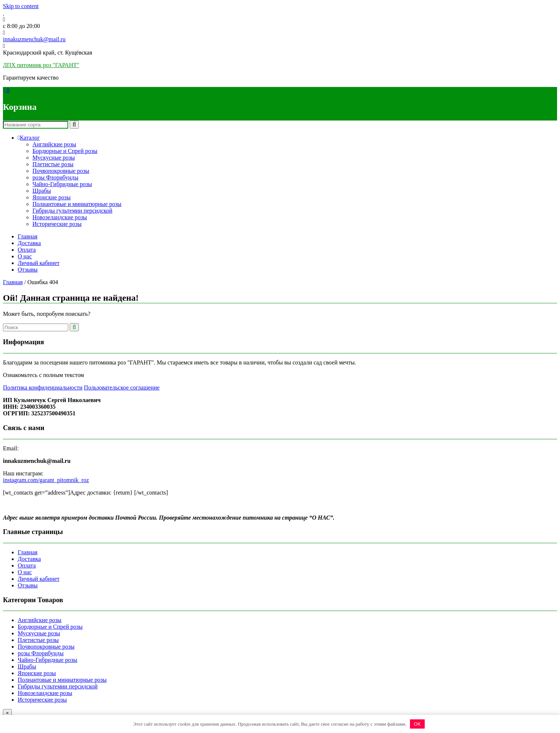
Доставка (29, 243)
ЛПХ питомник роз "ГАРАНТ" (41, 65)
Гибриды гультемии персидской (72, 211)
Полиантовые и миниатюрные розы (77, 204)
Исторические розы (57, 224)
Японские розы (51, 197)
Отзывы (28, 270)
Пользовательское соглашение (122, 388)
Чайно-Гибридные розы (62, 184)
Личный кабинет (39, 263)
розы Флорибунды (55, 177)
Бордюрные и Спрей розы (65, 151)
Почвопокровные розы (61, 171)
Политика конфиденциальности (43, 388)
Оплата (27, 250)
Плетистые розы (53, 164)
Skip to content (21, 6)
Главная (28, 236)
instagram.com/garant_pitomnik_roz (46, 480)
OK (418, 724)
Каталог (29, 138)
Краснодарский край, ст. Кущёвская (48, 53)
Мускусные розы (54, 158)
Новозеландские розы (60, 217)
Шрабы (42, 191)
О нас (25, 256)
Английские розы (54, 144)
